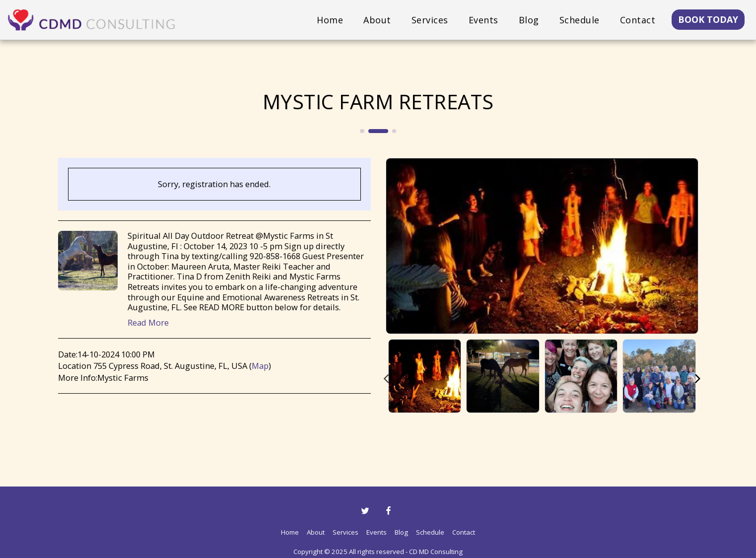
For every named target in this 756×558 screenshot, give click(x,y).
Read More (148, 323)
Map (260, 366)
